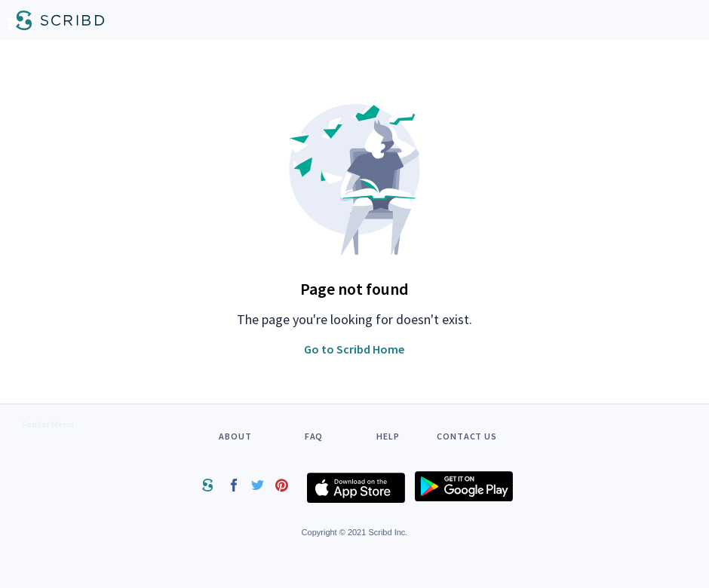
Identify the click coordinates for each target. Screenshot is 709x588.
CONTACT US (467, 436)
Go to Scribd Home (354, 349)
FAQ (314, 436)
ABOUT (235, 436)
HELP (388, 436)
